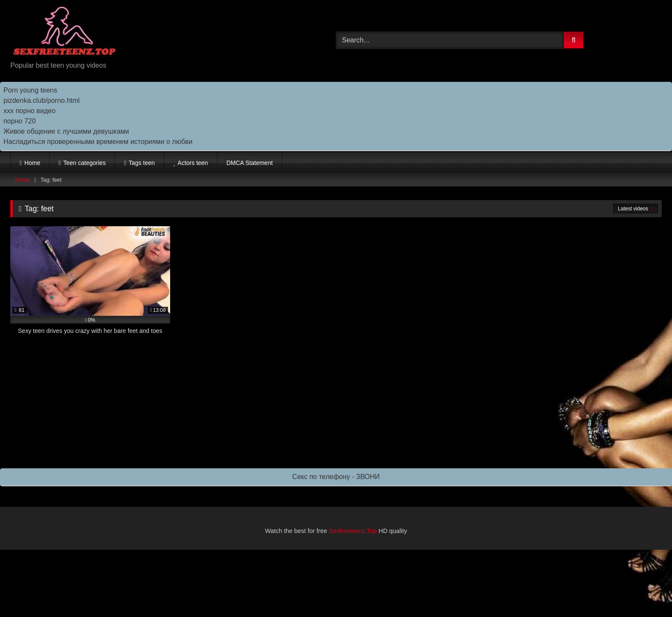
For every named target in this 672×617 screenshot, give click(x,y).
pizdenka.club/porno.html (42, 100)
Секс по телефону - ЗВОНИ (336, 477)
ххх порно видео (30, 111)
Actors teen (193, 163)
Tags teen (142, 163)
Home (32, 163)
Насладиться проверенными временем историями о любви (98, 142)
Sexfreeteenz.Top (353, 531)
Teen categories (85, 163)
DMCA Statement (249, 163)
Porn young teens (30, 90)
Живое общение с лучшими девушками (66, 131)
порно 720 (19, 121)
